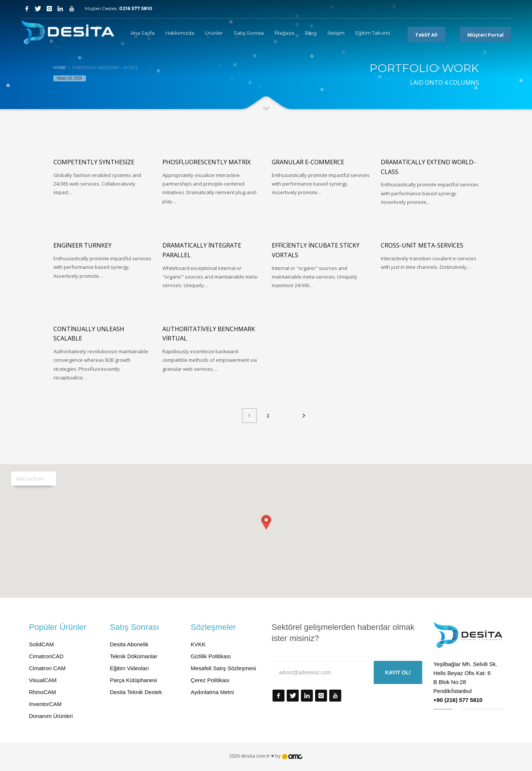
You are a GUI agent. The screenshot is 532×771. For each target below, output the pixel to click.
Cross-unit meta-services (422, 245)
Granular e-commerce (308, 162)
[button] (266, 523)
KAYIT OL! (398, 672)
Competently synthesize (94, 162)
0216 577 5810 (136, 8)
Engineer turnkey (83, 245)
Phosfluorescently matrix (206, 162)
